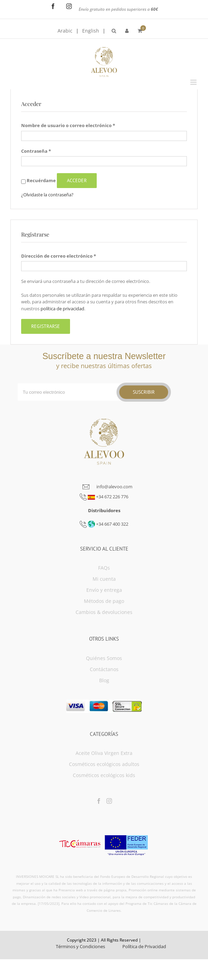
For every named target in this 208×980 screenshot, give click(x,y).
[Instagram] (109, 801)
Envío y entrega (104, 590)
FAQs (104, 568)
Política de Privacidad (144, 946)
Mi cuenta (104, 579)
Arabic (65, 31)
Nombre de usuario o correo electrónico (68, 125)
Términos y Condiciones (80, 946)
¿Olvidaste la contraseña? (47, 195)
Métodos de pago (104, 601)
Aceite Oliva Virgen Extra (104, 753)
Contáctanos (104, 669)
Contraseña (36, 151)
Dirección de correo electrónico (59, 256)
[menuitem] (114, 31)
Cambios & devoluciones (104, 612)
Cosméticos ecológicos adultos (104, 764)
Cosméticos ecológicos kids (104, 775)
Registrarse (46, 326)
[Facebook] (99, 801)
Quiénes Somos (104, 658)
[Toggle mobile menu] (194, 82)
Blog (104, 680)
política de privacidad (62, 309)
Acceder (77, 180)
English (91, 31)
